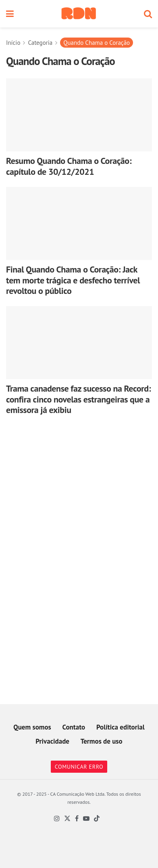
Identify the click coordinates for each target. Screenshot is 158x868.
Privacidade (52, 741)
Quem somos (32, 727)
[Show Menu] (10, 14)
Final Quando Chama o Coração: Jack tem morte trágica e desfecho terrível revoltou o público (73, 280)
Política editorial (121, 727)
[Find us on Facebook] (77, 819)
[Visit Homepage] (79, 14)
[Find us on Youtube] (86, 819)
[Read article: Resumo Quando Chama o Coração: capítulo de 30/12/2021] (79, 115)
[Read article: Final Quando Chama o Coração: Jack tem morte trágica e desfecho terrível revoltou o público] (79, 223)
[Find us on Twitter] (67, 819)
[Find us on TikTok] (97, 819)
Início (13, 43)
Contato (74, 727)
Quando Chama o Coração (97, 43)
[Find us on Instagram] (57, 819)
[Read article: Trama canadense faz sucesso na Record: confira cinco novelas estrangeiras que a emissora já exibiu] (79, 343)
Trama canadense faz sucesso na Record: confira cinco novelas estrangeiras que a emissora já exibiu (78, 399)
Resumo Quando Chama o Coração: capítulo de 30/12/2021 (69, 166)
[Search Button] (148, 14)
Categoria (40, 43)
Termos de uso (102, 741)
